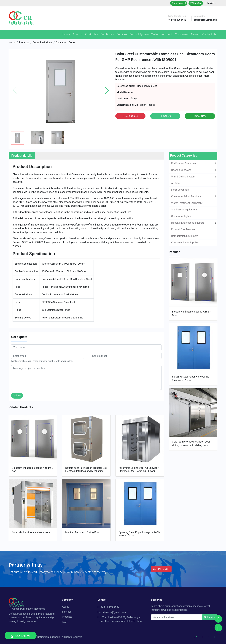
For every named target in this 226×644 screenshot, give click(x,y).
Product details (22, 156)
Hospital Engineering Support (188, 223)
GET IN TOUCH (161, 569)
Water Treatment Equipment (187, 203)
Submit (17, 395)
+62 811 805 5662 (109, 607)
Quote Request (179, 3)
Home (66, 34)
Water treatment (162, 34)
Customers (182, 34)
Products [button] (91, 34)
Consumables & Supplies (185, 243)
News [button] (194, 34)
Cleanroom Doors (66, 42)
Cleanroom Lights (181, 216)
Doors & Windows (42, 42)
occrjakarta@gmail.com (112, 612)
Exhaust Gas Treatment (184, 229)
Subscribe (210, 617)
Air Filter (176, 183)
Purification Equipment (184, 163)
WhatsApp (196, 3)
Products (24, 42)
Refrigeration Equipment (185, 236)
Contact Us (209, 34)
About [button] (77, 34)
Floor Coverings (180, 190)
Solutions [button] (106, 34)
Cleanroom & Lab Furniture (186, 196)
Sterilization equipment (184, 210)
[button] (107, 90)
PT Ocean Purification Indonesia (42, 637)
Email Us (165, 116)
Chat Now (200, 116)
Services (122, 34)
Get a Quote (130, 116)
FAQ (64, 622)
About (65, 607)
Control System (139, 34)
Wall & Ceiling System (183, 177)
